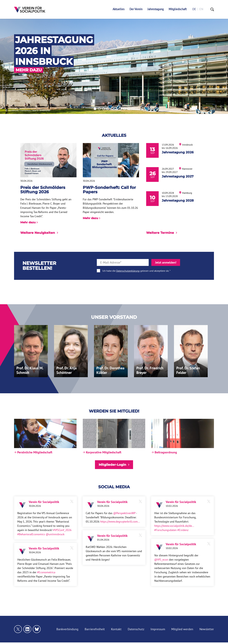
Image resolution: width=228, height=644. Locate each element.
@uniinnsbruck (55, 534)
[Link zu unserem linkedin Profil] (27, 629)
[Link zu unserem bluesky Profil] (37, 629)
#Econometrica (46, 572)
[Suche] (212, 9)
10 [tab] (133, 109)
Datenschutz (136, 629)
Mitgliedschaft (178, 9)
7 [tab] (120, 109)
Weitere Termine (162, 233)
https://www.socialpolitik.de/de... (174, 526)
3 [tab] (103, 109)
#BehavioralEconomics (31, 534)
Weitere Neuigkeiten (39, 233)
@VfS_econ (161, 560)
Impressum (158, 629)
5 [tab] (112, 109)
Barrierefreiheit (95, 629)
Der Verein (136, 9)
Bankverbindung (67, 629)
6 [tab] (116, 109)
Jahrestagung (156, 9)
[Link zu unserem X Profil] (18, 629)
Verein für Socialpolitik (44, 502)
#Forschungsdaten (165, 530)
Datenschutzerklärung (128, 271)
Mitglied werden (182, 629)
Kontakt (116, 629)
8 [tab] (125, 109)
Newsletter (207, 629)
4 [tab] (108, 109)
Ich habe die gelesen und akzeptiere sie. (136, 271)
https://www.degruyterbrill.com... (120, 522)
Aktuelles (119, 9)
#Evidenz (183, 530)
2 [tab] (99, 109)
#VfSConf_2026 (62, 530)
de (194, 9)
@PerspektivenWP (124, 513)
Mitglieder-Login (114, 465)
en (201, 9)
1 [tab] (95, 109)
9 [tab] (129, 109)
